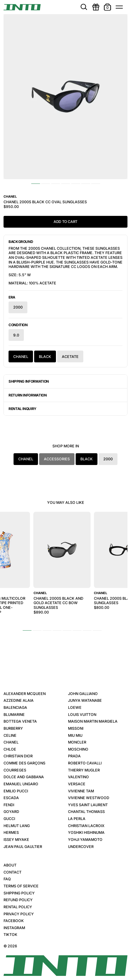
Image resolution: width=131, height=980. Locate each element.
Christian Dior (18, 756)
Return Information (28, 395)
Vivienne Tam (81, 791)
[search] (84, 7)
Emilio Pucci (16, 791)
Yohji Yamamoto (85, 840)
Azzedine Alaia (19, 700)
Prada (74, 756)
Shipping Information (29, 381)
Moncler (77, 742)
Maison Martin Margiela (93, 721)
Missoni (76, 728)
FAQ (7, 879)
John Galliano (83, 694)
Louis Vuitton (82, 715)
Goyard (11, 812)
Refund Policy (18, 900)
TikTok (10, 935)
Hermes (11, 832)
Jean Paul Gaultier (23, 847)
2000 (18, 307)
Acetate (70, 357)
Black (45, 357)
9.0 (16, 335)
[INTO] (22, 7)
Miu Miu (75, 735)
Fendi (9, 805)
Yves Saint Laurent (88, 805)
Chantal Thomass (86, 812)
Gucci (9, 819)
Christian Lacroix (86, 826)
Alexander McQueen (25, 694)
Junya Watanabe (85, 700)
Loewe (75, 707)
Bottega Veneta (20, 721)
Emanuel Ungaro (21, 784)
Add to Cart (65, 222)
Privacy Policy (19, 914)
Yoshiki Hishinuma (86, 832)
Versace (77, 784)
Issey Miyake (16, 840)
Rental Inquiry (23, 409)
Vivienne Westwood (89, 798)
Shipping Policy (19, 893)
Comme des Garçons (24, 763)
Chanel (21, 357)
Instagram (14, 928)
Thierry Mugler (84, 770)
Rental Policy (18, 907)
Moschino (78, 749)
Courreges (15, 770)
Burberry (13, 728)
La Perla (77, 819)
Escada (11, 798)
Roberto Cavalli (85, 763)
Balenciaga (15, 707)
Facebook (14, 921)
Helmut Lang (17, 826)
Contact (13, 872)
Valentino (78, 777)
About (10, 865)
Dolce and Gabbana (24, 777)
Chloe (10, 749)
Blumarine (14, 715)
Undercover (81, 847)
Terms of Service (21, 886)
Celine (10, 735)
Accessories (57, 459)
